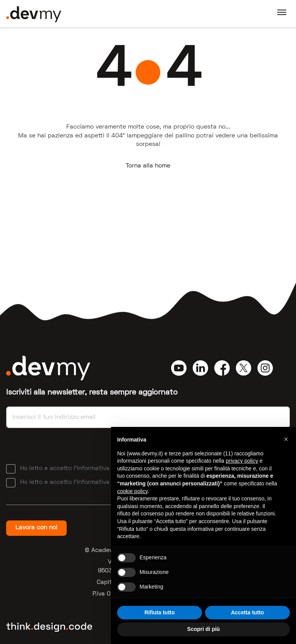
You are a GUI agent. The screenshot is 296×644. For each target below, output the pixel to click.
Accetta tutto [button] (247, 612)
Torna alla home (148, 166)
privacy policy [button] (242, 461)
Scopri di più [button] (204, 629)
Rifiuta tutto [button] (160, 612)
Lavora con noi (36, 528)
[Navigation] (282, 14)
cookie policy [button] (132, 491)
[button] (286, 439)
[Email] (148, 417)
